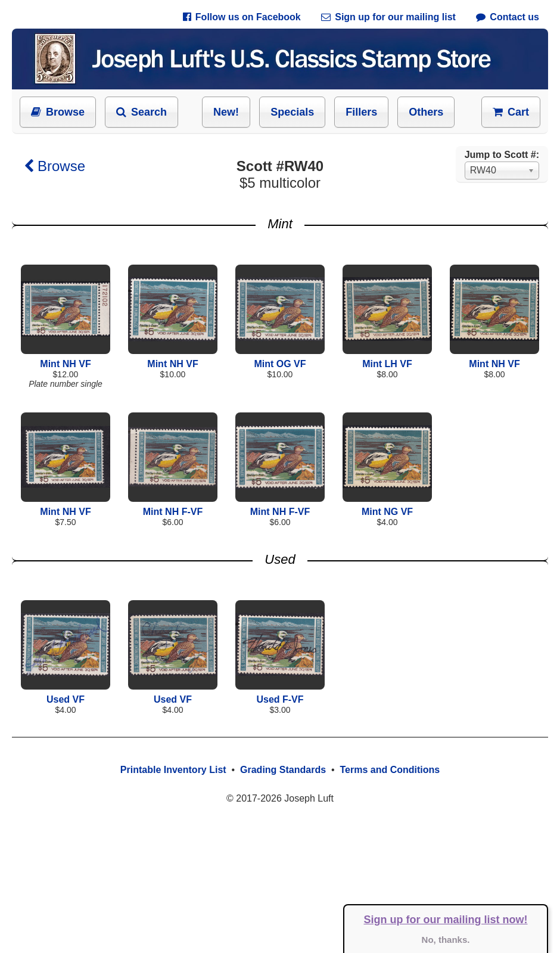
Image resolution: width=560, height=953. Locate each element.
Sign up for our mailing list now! (446, 920)
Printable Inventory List (173, 770)
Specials (292, 112)
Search (141, 112)
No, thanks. (446, 940)
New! (226, 112)
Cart (511, 112)
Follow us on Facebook (242, 17)
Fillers (361, 112)
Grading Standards (283, 770)
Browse (58, 112)
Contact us (508, 17)
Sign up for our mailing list (388, 17)
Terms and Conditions (390, 770)
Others (426, 112)
